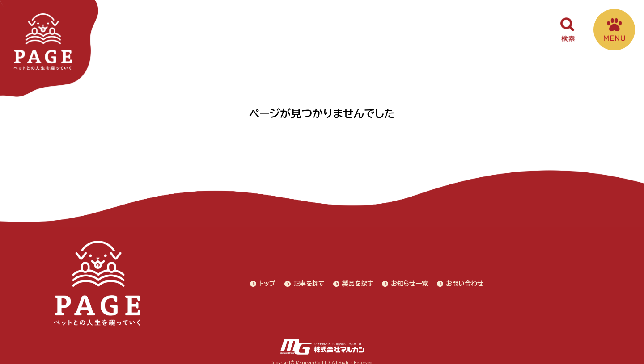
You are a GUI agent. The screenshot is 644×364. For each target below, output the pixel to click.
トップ (268, 280)
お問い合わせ (466, 280)
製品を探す (359, 280)
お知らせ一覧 (411, 280)
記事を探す (309, 280)
